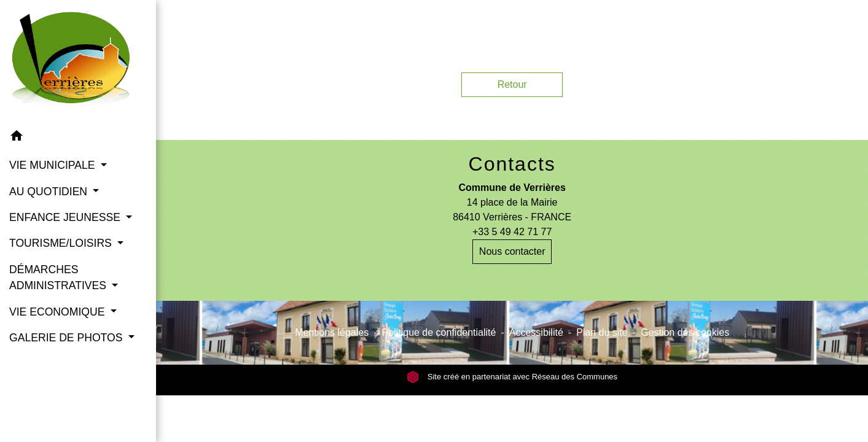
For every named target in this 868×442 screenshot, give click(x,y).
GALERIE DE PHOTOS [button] (67, 338)
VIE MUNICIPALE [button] (53, 165)
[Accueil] (78, 61)
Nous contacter (512, 251)
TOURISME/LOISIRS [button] (62, 243)
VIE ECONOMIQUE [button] (58, 312)
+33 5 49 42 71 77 (512, 232)
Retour (512, 84)
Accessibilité (536, 332)
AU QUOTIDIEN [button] (50, 192)
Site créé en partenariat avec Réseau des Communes (512, 377)
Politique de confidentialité (439, 332)
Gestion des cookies (685, 332)
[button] (78, 138)
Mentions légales (332, 332)
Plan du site (602, 332)
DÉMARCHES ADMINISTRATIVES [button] (59, 277)
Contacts (512, 164)
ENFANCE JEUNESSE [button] (66, 217)
